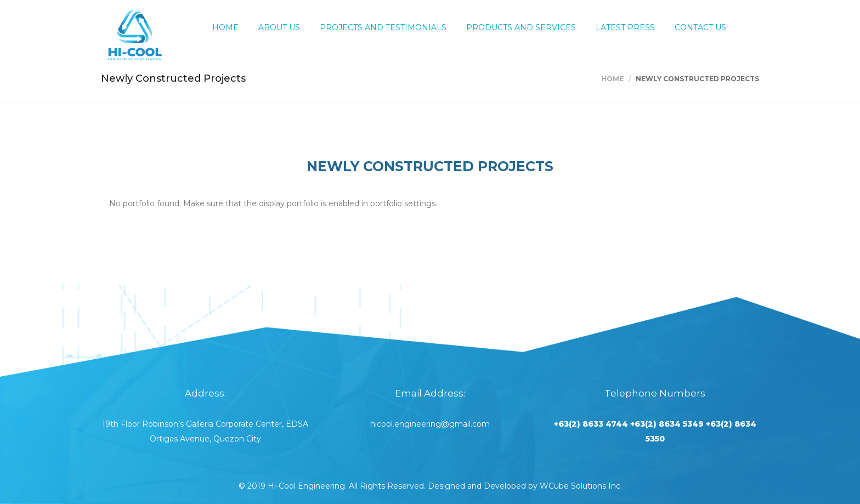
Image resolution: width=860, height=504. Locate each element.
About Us (279, 27)
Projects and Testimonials (383, 27)
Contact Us (700, 27)
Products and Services (521, 27)
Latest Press (625, 27)
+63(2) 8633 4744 (591, 424)
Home (225, 27)
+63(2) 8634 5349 (667, 424)
